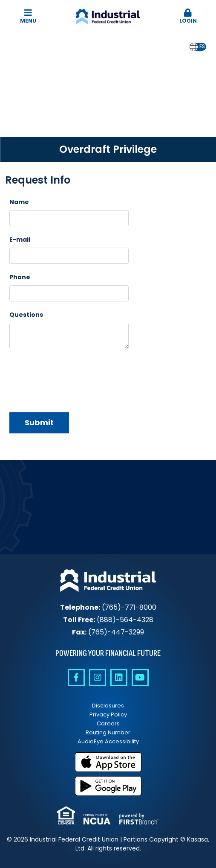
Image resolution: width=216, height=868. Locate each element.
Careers (108, 723)
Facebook (76, 678)
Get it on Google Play (108, 786)
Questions (26, 315)
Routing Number (108, 732)
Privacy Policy (108, 715)
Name (19, 202)
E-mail (20, 240)
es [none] (202, 47)
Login (188, 16)
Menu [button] (28, 16)
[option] (202, 47)
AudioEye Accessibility (108, 741)
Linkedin (119, 678)
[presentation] (74, 377)
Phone (20, 277)
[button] (188, 17)
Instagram (98, 678)
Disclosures (108, 706)
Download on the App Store (108, 762)
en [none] (194, 47)
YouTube (140, 678)
